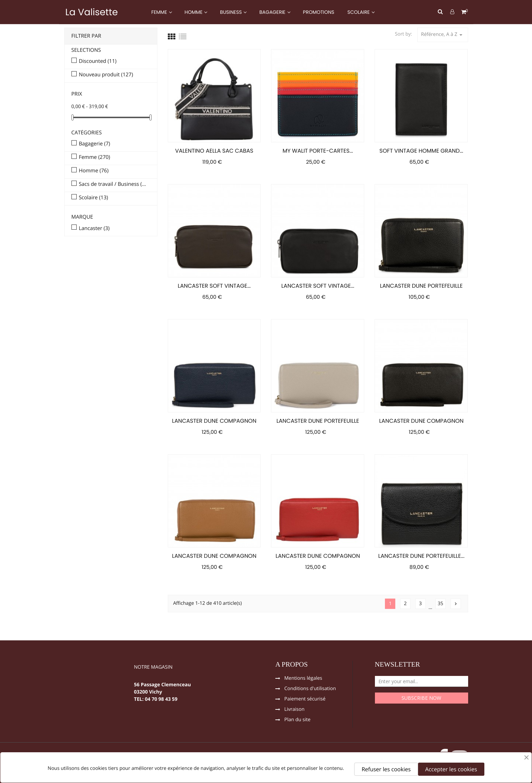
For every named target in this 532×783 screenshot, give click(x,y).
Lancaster (94, 229)
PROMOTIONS (319, 12)
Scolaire (93, 198)
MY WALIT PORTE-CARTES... (318, 151)
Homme (94, 171)
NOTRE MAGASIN (153, 668)
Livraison (295, 710)
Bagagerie (94, 144)
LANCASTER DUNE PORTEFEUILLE (422, 286)
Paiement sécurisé (305, 699)
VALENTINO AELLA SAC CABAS (214, 151)
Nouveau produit (106, 75)
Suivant (456, 604)
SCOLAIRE (359, 12)
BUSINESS (231, 12)
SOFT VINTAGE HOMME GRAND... (421, 151)
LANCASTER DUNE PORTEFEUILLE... (422, 556)
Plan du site (298, 720)
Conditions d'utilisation (310, 689)
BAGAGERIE (273, 12)
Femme (94, 157)
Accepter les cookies (451, 769)
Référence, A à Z (443, 35)
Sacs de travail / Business (113, 184)
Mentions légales (303, 679)
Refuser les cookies (386, 769)
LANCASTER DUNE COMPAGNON (214, 421)
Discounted (98, 61)
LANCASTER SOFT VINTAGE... (214, 286)
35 (441, 604)
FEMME (160, 12)
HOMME (194, 12)
